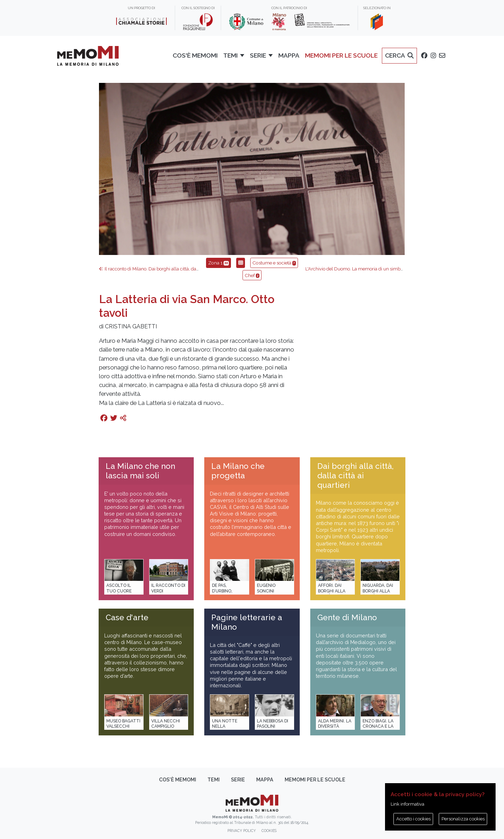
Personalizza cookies (463, 819)
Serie (238, 780)
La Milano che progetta (238, 471)
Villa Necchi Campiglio (166, 724)
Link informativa (407, 804)
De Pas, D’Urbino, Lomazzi (222, 591)
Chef (252, 275)
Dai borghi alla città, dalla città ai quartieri (355, 476)
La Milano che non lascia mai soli (140, 471)
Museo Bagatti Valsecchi (123, 724)
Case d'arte (127, 617)
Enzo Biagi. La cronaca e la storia (378, 726)
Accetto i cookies (413, 819)
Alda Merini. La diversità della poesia (335, 726)
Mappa (265, 780)
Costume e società (274, 263)
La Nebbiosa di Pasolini (273, 724)
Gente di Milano (347, 617)
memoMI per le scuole (315, 780)
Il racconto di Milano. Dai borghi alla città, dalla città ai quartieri (167, 269)
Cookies (269, 831)
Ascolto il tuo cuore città (119, 591)
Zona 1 (218, 263)
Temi (214, 780)
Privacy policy (242, 831)
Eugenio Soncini (266, 588)
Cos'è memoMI (178, 780)
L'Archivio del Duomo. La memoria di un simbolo (359, 269)
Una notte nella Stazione (225, 726)
